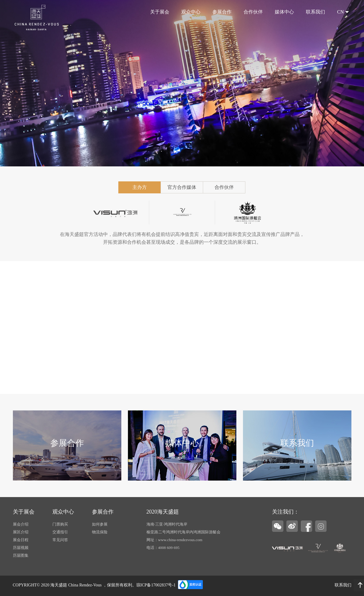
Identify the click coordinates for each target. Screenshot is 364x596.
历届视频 (21, 548)
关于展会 (160, 12)
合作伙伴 (253, 12)
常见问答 (60, 540)
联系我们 (315, 12)
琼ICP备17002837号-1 (156, 585)
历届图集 (21, 555)
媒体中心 (284, 12)
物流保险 (100, 532)
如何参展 (100, 524)
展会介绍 (21, 524)
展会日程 (21, 540)
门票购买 (60, 524)
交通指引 (60, 532)
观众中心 (191, 12)
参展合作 (222, 12)
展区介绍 (21, 532)
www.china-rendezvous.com (180, 540)
